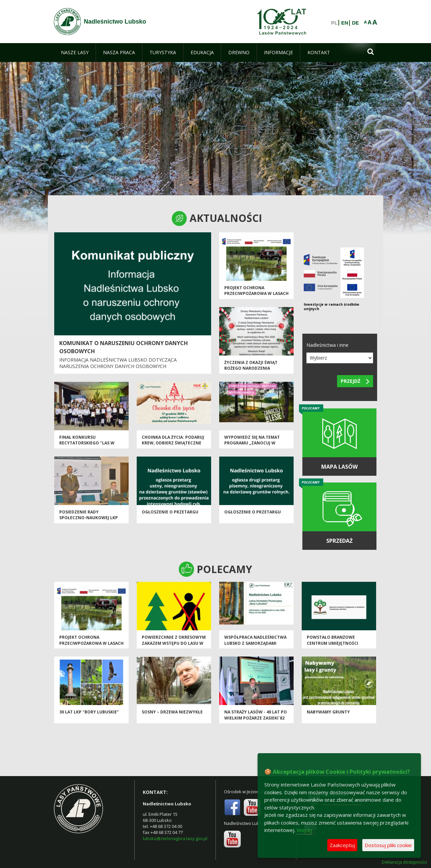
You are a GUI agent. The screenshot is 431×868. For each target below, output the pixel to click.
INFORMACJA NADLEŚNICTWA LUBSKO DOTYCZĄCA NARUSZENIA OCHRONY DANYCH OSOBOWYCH (118, 363)
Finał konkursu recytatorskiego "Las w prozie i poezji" (87, 443)
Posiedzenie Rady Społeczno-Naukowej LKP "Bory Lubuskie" (89, 518)
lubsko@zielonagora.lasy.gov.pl (175, 838)
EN (345, 23)
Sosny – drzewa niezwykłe (172, 712)
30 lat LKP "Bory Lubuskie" (89, 712)
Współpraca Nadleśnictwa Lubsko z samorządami (255, 640)
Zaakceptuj (342, 845)
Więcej (304, 830)
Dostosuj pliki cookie (388, 845)
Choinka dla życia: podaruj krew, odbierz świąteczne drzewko (173, 443)
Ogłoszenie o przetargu (170, 512)
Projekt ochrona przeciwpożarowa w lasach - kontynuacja (256, 294)
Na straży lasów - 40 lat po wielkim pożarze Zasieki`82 (256, 715)
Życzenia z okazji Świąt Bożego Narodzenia (251, 365)
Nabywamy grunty (328, 712)
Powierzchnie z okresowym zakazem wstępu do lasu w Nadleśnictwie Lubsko (174, 643)
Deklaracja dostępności (404, 862)
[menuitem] (75, 53)
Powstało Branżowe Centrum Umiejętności (333, 640)
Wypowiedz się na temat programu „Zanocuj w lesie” (252, 443)
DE (355, 23)
